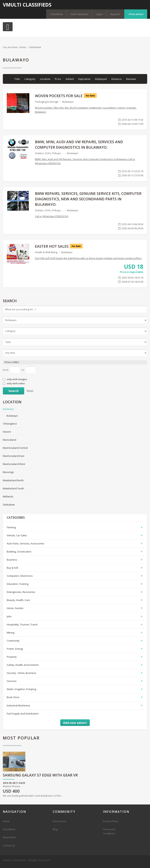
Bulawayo (68, 104)
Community (13, 643)
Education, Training (18, 586)
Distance (117, 81)
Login (99, 14)
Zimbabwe (9, 507)
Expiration (85, 81)
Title (17, 81)
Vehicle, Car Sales (17, 538)
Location (45, 81)
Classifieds (57, 14)
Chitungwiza (10, 426)
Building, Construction (19, 554)
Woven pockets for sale (59, 98)
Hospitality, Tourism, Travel (22, 627)
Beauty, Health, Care (18, 602)
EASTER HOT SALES (52, 249)
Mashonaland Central (15, 450)
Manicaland (9, 442)
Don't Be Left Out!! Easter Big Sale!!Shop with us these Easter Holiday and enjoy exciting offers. (88, 261)
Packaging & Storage (47, 104)
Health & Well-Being (46, 255)
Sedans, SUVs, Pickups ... (49, 156)
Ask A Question (79, 14)
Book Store (13, 700)
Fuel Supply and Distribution (23, 716)
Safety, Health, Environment (23, 667)
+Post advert (136, 14)
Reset (30, 393)
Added (70, 81)
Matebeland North (13, 483)
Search (14, 393)
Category (30, 81)
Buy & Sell (12, 570)
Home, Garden (15, 611)
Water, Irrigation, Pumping (21, 692)
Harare (7, 434)
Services (12, 683)
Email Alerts (9, 840)
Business (12, 562)
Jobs (9, 619)
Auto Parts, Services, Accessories (26, 546)
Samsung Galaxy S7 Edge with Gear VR (40, 778)
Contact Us (9, 848)
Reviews (131, 81)
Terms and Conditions (109, 834)
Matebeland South (13, 491)
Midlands (8, 499)
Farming (11, 530)
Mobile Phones (12, 789)
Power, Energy (15, 651)
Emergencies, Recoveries (21, 594)
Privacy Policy (111, 824)
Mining (11, 635)
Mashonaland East (14, 458)
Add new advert (75, 725)
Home (6, 824)
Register (115, 14)
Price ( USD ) (12, 365)
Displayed (101, 81)
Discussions (60, 824)
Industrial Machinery (18, 708)
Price (58, 81)
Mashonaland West (14, 466)
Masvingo (8, 474)
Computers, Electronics (20, 578)
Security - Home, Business (21, 675)
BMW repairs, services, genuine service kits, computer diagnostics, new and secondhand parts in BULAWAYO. (88, 201)
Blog (55, 832)
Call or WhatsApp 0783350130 (52, 219)
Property (12, 659)
